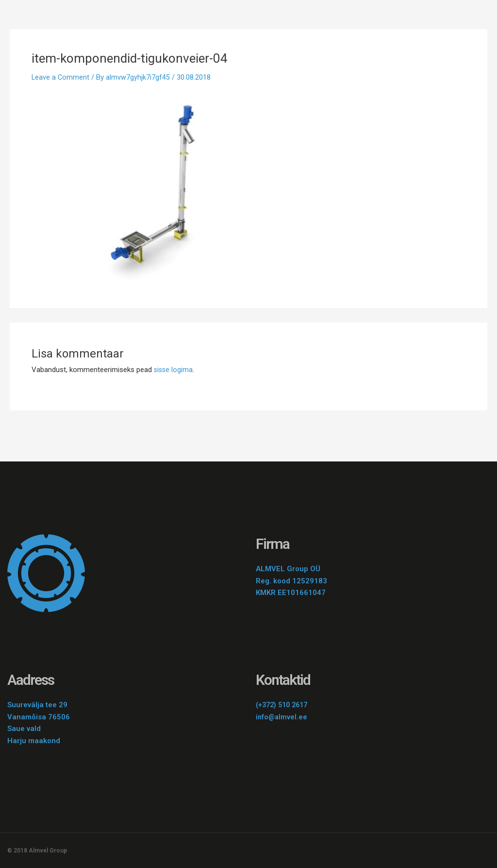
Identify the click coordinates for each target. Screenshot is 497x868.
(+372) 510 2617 (284, 705)
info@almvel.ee (282, 717)
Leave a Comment (61, 77)
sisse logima (174, 370)
